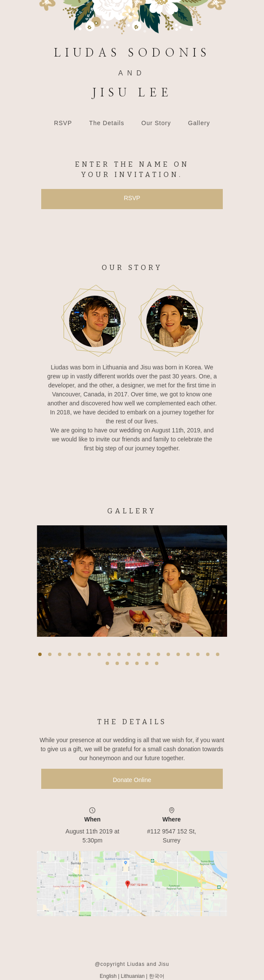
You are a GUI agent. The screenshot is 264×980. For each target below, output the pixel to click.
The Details (107, 123)
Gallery (199, 123)
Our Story (156, 123)
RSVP (63, 123)
